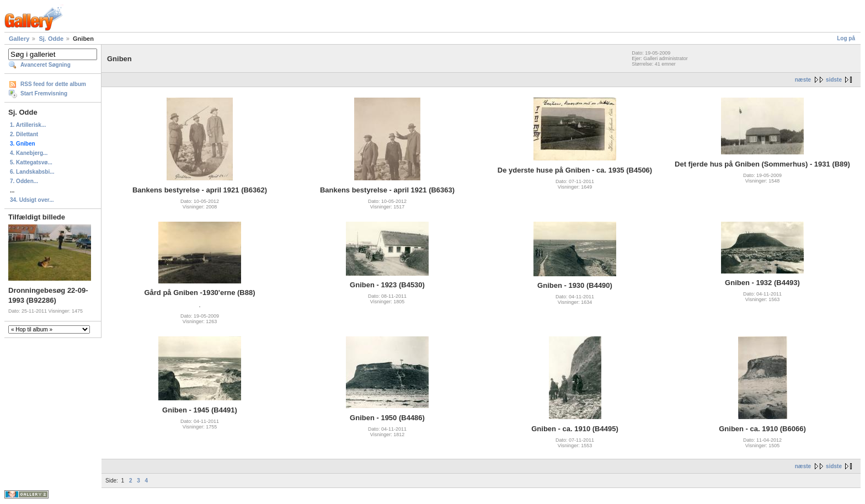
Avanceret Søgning (46, 65)
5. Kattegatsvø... (31, 162)
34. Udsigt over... (32, 200)
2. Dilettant (24, 134)
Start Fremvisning (44, 93)
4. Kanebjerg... (29, 153)
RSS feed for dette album (53, 84)
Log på (846, 38)
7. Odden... (24, 181)
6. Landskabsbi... (32, 172)
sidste (834, 80)
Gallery (19, 39)
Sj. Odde (51, 39)
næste (803, 80)
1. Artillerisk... (28, 125)
